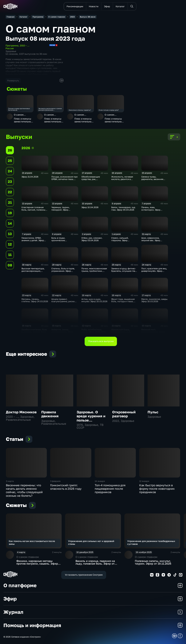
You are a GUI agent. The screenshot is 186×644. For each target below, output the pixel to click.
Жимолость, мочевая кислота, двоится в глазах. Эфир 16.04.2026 (124, 179)
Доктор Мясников (21, 412)
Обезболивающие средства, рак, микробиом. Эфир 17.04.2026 (91, 180)
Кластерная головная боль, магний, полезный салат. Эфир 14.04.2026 (34, 210)
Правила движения (50, 414)
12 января (144, 481)
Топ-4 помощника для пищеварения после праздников (110, 489)
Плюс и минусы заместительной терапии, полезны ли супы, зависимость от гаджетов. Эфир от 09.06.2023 (23, 120)
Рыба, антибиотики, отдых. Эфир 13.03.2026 (93, 331)
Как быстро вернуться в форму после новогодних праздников (157, 489)
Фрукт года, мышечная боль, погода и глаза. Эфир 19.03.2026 (123, 302)
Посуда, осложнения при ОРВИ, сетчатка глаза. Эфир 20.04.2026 (64, 179)
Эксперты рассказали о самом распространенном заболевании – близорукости (50, 109)
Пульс (153, 412)
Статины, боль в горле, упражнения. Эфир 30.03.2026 (63, 271)
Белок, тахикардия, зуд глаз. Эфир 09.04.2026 (123, 209)
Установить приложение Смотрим (84, 575)
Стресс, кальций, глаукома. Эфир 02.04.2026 (120, 240)
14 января (100, 481)
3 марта (10, 481)
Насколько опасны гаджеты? (80, 110)
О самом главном (19, 116)
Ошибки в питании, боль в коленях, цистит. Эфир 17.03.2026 (34, 332)
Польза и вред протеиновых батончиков (19, 109)
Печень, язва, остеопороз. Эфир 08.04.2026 (151, 210)
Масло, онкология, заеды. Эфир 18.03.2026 (155, 300)
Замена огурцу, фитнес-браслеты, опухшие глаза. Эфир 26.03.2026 (125, 271)
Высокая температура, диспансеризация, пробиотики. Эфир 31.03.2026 (33, 272)
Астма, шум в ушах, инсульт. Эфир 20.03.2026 (94, 300)
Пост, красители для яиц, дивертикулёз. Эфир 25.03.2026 (154, 271)
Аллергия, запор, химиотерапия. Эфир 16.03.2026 (62, 332)
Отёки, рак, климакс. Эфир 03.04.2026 (92, 239)
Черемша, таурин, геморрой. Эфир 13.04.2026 (60, 210)
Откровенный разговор (124, 414)
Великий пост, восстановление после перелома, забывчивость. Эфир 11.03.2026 (154, 333)
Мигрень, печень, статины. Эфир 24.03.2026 (35, 300)
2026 (33, 148)
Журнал (93, 612)
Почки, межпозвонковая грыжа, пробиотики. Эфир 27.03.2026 (94, 271)
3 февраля (55, 481)
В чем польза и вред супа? (109, 110)
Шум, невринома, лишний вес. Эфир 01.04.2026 (151, 240)
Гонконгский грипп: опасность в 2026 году (66, 487)
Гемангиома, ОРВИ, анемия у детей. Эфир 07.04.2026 (33, 240)
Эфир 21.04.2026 (30, 177)
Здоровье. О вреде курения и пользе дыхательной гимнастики (91, 420)
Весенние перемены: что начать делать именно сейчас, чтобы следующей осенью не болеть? (24, 490)
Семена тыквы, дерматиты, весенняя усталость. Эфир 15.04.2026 (152, 180)
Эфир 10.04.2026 (90, 207)
